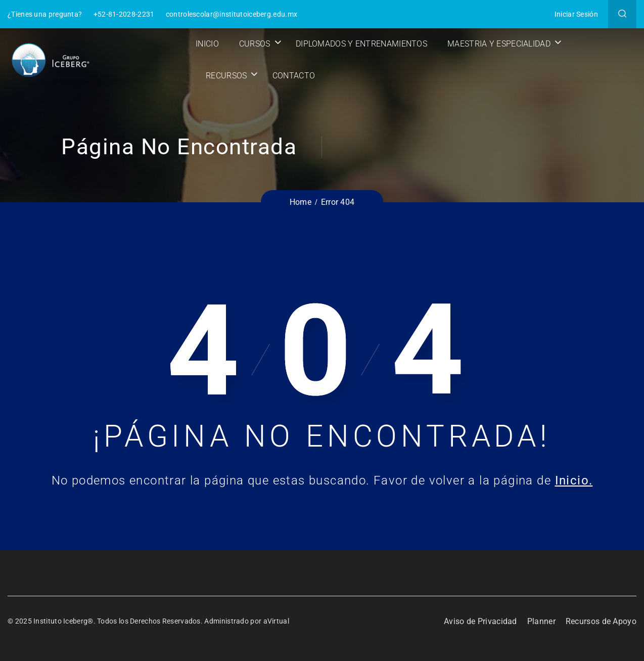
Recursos (226, 76)
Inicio (207, 44)
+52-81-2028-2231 (124, 14)
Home (301, 202)
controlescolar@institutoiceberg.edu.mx (232, 14)
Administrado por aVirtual (247, 621)
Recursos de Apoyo (601, 621)
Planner (541, 621)
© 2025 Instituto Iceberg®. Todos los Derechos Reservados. (106, 621)
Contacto (294, 76)
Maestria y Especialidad (499, 44)
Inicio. (574, 480)
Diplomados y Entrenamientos (361, 44)
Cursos (255, 44)
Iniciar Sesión (576, 14)
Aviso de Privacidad (480, 621)
